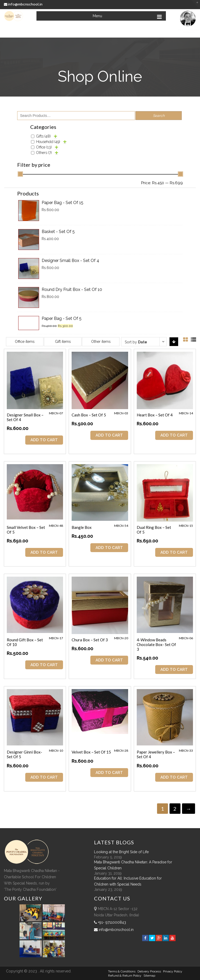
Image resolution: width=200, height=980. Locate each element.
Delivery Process (149, 971)
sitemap (149, 976)
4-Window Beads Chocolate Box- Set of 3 (156, 644)
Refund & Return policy (125, 976)
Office (44, 147)
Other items (101, 342)
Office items (25, 342)
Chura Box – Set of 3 (90, 640)
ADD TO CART (44, 440)
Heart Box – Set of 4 (155, 415)
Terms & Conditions (122, 971)
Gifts (43, 136)
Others (44, 153)
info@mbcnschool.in (24, 4)
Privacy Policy (173, 971)
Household (48, 142)
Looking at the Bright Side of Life (121, 852)
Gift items (63, 342)
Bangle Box (82, 527)
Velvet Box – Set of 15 (91, 752)
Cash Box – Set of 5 (89, 415)
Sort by (136, 342)
